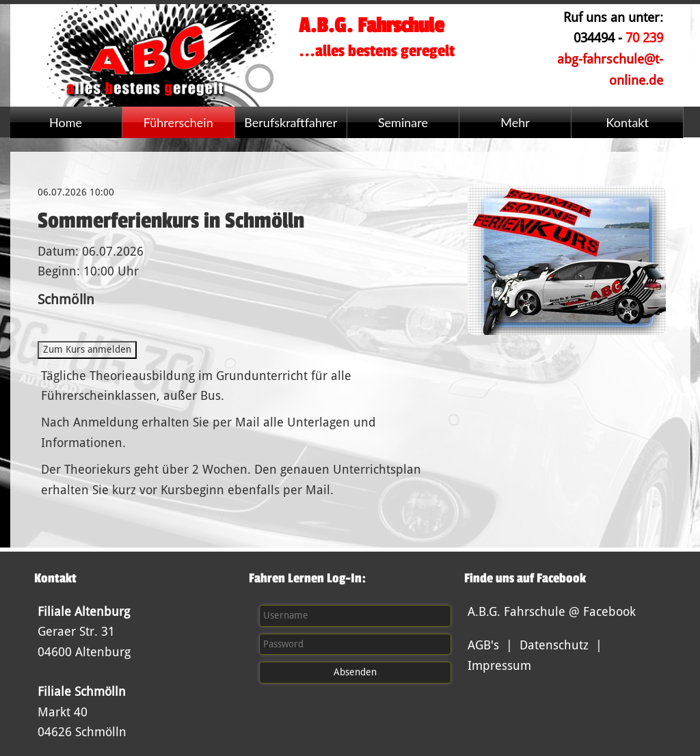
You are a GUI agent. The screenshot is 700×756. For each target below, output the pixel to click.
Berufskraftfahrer (291, 122)
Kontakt (628, 122)
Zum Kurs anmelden (87, 349)
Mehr (515, 122)
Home (66, 122)
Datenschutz (554, 645)
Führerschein (178, 122)
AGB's (483, 645)
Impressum (499, 665)
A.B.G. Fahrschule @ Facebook (552, 611)
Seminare (403, 122)
